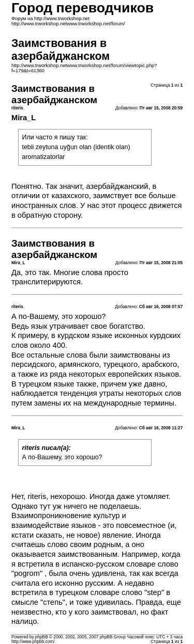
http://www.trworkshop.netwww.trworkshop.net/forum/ (68, 24)
